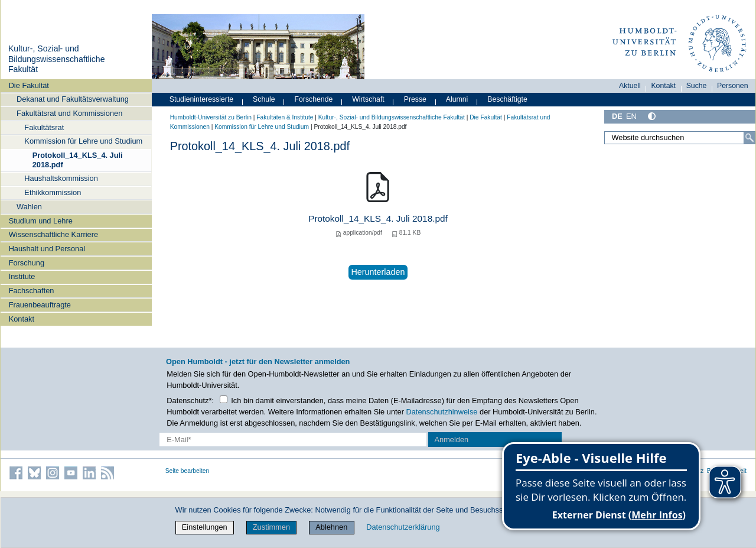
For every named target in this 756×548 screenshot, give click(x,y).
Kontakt (22, 319)
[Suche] (750, 138)
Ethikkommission (53, 192)
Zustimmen (271, 527)
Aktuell (630, 86)
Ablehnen (331, 527)
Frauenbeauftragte (40, 305)
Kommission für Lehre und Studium (83, 141)
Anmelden (452, 440)
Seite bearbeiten (188, 471)
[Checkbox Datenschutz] (224, 399)
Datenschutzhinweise (442, 412)
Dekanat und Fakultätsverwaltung (73, 99)
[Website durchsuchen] (680, 138)
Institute (22, 276)
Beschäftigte (507, 99)
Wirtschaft (368, 99)
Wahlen (29, 207)
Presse (415, 99)
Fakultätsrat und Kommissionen (69, 113)
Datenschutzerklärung (403, 527)
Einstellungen (205, 527)
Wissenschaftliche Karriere (53, 234)
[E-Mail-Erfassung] (293, 440)
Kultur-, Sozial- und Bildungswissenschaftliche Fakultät (57, 59)
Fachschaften (32, 291)
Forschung (27, 263)
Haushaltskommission (61, 178)
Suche (697, 86)
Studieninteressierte (201, 99)
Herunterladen (378, 272)
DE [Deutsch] (617, 116)
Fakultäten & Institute (285, 117)
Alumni (457, 99)
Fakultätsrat (44, 127)
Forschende (314, 99)
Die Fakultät (29, 85)
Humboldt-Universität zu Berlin (211, 117)
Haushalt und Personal (47, 249)
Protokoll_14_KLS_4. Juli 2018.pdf (78, 160)
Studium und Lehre (41, 221)
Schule (264, 99)
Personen (733, 86)
